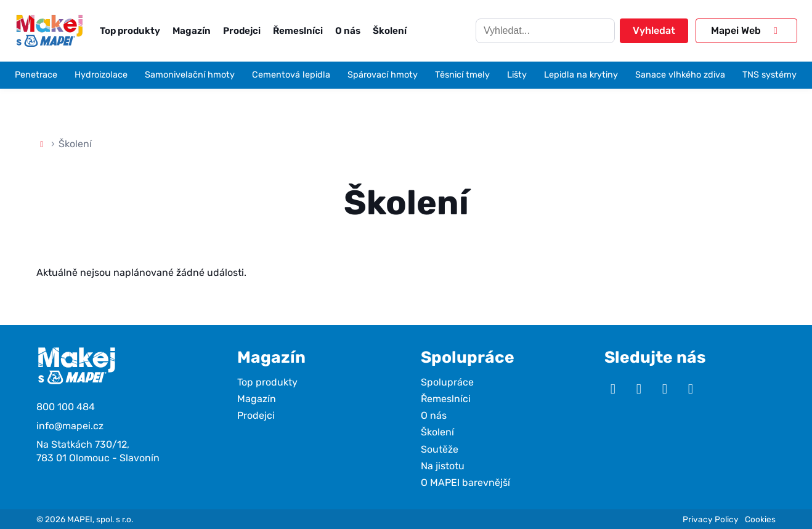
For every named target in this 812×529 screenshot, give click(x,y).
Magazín (192, 31)
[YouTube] (613, 389)
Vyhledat (654, 30)
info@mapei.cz (70, 426)
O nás (348, 31)
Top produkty (130, 31)
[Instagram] (639, 389)
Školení (390, 31)
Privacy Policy (711, 519)
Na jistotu (443, 466)
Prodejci (242, 31)
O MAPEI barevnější (465, 483)
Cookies (760, 519)
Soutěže (440, 449)
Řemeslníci (298, 31)
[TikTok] (691, 389)
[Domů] (42, 144)
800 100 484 (66, 407)
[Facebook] (665, 389)
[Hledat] (545, 31)
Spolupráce (447, 382)
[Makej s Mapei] (49, 30)
